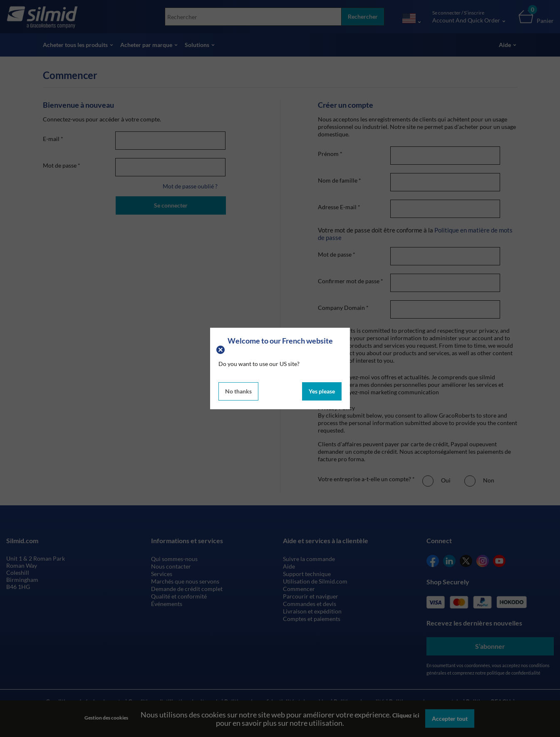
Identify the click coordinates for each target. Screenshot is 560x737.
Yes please (322, 391)
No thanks (238, 391)
